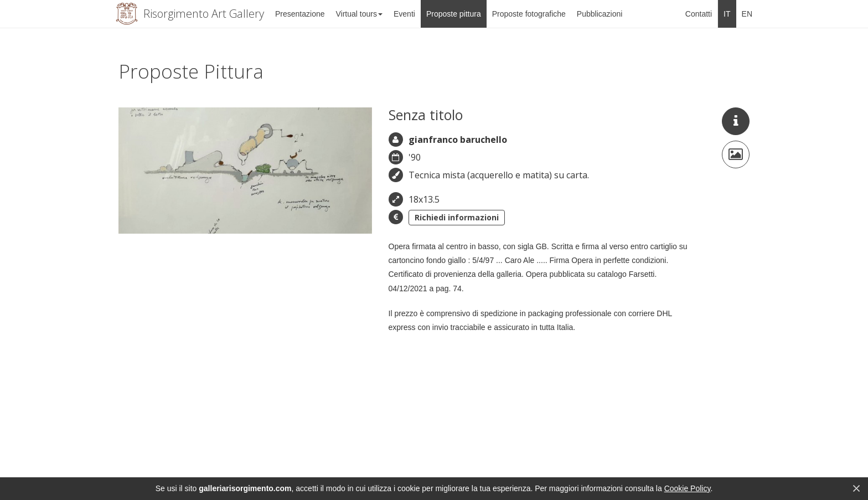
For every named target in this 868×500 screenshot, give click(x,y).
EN (747, 14)
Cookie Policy (688, 488)
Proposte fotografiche (529, 14)
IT (727, 14)
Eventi (404, 14)
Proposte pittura (454, 14)
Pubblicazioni (600, 14)
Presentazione (300, 14)
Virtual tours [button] (359, 14)
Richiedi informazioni (457, 217)
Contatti (699, 14)
